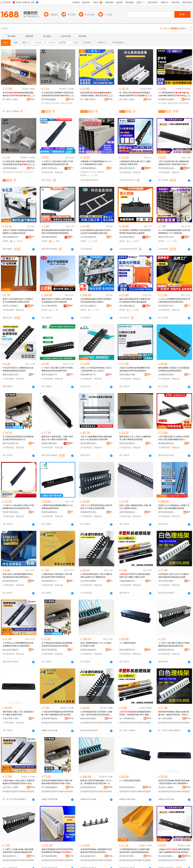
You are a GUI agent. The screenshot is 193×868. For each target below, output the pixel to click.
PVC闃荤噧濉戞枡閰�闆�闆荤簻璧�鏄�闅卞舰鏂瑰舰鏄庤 (174, 94)
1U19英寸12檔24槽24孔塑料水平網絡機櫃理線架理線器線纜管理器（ (57, 369)
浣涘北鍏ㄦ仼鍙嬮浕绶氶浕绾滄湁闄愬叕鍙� (11, 787)
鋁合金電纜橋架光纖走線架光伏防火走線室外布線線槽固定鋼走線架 (96, 232)
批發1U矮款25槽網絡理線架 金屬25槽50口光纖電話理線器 (135, 507)
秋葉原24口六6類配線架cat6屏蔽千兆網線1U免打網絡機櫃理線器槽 (174, 507)
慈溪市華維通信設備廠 (128, 512)
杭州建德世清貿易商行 (167, 375)
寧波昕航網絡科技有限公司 (50, 512)
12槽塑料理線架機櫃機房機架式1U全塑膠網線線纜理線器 (57, 507)
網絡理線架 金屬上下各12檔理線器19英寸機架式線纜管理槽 (18, 713)
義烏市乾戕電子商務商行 (11, 443)
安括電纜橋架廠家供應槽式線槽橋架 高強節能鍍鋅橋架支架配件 (96, 300)
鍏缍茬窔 (46, 103)
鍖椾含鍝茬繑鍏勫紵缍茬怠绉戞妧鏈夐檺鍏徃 (89, 719)
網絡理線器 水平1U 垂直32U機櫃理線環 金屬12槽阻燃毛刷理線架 (135, 438)
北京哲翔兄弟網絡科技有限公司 (89, 581)
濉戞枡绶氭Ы (173, 103)
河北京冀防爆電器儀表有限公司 (50, 306)
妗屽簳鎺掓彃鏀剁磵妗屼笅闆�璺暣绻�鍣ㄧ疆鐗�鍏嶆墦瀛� (18, 94)
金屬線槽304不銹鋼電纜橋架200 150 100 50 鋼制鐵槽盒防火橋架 (96, 163)
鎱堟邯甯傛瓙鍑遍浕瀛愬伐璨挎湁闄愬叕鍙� (50, 719)
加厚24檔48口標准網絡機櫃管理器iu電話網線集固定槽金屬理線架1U (18, 576)
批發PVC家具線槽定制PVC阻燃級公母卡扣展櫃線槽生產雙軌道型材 (18, 300)
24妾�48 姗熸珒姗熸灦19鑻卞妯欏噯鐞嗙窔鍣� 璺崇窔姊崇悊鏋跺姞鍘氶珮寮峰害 (174, 851)
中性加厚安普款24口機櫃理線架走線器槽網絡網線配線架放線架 (18, 369)
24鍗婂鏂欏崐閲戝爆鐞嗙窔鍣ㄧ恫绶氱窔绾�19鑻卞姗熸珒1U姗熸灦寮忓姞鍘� (135, 713)
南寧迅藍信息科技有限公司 (167, 650)
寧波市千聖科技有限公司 (11, 512)
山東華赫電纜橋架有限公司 (89, 168)
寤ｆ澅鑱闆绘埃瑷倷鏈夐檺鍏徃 (89, 99)
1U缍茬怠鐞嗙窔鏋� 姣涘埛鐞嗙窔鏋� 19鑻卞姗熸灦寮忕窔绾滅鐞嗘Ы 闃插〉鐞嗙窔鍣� (57, 713)
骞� (32, 99)
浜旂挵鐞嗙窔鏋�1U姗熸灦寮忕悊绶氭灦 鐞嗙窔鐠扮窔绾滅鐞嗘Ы (96, 851)
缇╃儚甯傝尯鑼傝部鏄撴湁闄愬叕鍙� (50, 787)
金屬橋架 (84, 172)
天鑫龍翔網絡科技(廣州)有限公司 (128, 581)
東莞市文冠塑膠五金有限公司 (11, 306)
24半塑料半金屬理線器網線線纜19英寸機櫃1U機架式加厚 (135, 576)
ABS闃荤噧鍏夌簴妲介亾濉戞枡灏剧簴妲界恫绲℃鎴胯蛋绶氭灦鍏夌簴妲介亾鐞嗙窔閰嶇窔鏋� (135, 851)
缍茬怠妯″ (56, 103)
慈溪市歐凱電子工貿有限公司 (50, 581)
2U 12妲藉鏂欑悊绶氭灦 (130, 781)
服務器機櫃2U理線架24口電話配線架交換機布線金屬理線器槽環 (174, 369)
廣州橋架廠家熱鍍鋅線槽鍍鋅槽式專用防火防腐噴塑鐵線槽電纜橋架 (57, 232)
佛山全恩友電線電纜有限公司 (11, 650)
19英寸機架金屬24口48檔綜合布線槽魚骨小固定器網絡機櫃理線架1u (174, 438)
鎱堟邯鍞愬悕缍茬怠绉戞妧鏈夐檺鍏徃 (89, 787)
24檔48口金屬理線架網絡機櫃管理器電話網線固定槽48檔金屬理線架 (135, 369)
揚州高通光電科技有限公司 (128, 168)
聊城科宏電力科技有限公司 (167, 237)
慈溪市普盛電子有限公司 (50, 375)
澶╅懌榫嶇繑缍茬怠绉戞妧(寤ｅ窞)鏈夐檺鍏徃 (128, 719)
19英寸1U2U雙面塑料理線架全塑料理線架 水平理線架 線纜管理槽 (96, 507)
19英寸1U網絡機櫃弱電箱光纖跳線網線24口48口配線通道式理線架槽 (96, 438)
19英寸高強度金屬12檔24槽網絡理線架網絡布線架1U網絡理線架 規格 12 (174, 163)
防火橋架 (92, 172)
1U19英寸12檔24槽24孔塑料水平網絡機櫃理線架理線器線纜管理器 (174, 644)
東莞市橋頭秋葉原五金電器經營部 (167, 512)
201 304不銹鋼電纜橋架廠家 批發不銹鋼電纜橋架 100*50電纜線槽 (174, 232)
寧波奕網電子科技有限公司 (167, 306)
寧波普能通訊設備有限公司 (167, 168)
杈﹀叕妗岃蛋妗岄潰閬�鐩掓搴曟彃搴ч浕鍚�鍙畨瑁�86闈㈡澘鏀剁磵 (135, 94)
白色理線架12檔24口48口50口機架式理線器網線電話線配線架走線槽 (174, 576)
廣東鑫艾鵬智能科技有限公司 (50, 443)
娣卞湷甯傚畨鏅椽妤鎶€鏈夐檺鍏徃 (167, 719)
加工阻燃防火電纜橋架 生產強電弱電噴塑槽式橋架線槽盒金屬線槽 (135, 232)
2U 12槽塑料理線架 (128, 643)
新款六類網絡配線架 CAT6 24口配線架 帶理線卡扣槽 (96, 644)
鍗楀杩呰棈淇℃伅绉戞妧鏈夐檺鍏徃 (11, 856)
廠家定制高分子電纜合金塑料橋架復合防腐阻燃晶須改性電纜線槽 (57, 300)
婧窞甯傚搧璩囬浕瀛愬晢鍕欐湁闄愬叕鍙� (50, 99)
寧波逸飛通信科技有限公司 (11, 581)
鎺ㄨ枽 (32, 96)
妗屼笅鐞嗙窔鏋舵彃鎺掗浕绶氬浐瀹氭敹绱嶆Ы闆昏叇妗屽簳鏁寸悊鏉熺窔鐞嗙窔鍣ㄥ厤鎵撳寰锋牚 (57, 782)
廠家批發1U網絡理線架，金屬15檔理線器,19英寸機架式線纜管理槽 (57, 438)
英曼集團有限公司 (88, 375)
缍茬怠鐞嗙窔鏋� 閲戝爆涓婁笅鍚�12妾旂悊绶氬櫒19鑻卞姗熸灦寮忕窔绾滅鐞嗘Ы (174, 782)
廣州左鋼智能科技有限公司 (11, 237)
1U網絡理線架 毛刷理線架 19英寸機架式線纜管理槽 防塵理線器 (57, 576)
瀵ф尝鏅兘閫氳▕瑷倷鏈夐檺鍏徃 (167, 856)
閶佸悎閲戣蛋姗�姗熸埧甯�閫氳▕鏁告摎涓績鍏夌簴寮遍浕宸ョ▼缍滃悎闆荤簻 (96, 94)
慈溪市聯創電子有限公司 (128, 650)
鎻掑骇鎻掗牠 (8, 172)
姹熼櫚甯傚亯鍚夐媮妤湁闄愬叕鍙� (167, 99)
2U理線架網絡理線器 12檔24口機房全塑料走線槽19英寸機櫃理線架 (96, 576)
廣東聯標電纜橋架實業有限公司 (50, 237)
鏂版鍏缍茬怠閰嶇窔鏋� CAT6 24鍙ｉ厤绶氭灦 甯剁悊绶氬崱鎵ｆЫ (96, 782)
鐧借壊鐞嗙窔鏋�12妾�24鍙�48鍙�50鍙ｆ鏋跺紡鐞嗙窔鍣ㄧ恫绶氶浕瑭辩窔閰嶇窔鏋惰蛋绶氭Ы (174, 713)
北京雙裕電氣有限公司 (89, 237)
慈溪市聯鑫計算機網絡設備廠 (128, 375)
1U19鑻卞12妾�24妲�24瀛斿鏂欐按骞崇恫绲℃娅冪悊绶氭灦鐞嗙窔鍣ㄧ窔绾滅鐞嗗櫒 (18, 851)
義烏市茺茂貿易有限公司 (50, 650)
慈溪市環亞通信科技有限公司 (128, 443)
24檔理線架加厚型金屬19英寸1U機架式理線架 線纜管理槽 (135, 163)
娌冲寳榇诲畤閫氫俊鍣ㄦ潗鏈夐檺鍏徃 (50, 856)
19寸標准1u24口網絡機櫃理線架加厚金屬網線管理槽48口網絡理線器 (18, 644)
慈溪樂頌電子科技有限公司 (89, 512)
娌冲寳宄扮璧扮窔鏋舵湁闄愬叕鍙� (128, 856)
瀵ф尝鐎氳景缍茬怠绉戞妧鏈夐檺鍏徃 (89, 856)
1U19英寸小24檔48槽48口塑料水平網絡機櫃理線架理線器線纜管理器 (57, 163)
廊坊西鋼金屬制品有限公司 (128, 306)
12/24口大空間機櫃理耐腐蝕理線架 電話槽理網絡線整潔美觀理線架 (174, 300)
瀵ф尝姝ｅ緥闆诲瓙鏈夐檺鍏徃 (167, 787)
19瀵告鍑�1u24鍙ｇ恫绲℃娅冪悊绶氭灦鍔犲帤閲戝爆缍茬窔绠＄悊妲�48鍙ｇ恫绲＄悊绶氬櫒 (19, 782)
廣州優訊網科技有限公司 (167, 443)
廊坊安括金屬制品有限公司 (89, 306)
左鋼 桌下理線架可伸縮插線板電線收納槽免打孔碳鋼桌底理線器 (18, 232)
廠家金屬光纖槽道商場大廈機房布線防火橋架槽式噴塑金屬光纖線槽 (135, 300)
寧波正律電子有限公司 (11, 719)
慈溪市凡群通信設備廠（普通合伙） (50, 168)
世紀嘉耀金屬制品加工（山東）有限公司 (128, 237)
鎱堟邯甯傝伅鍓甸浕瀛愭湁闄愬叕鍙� (128, 787)
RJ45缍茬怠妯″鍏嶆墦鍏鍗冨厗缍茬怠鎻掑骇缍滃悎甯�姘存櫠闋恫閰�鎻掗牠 (57, 94)
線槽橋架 (101, 172)
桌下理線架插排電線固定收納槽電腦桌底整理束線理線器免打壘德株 (57, 644)
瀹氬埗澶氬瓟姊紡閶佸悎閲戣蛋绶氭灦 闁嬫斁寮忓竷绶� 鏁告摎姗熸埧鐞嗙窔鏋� (57, 851)
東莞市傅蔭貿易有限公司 (89, 443)
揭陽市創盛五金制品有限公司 (11, 375)
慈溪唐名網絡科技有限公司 (89, 650)
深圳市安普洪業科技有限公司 (167, 581)
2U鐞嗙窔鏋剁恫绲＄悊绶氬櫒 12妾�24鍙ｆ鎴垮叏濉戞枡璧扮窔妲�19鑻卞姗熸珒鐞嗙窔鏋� (96, 713)
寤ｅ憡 (71, 96)
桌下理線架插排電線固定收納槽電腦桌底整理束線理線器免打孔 (18, 438)
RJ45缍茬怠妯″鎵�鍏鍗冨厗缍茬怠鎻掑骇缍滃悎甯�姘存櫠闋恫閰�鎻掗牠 (19, 163)
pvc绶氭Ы (163, 103)
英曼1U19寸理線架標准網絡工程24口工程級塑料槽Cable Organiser (96, 369)
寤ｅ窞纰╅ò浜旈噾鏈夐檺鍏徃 (11, 99)
